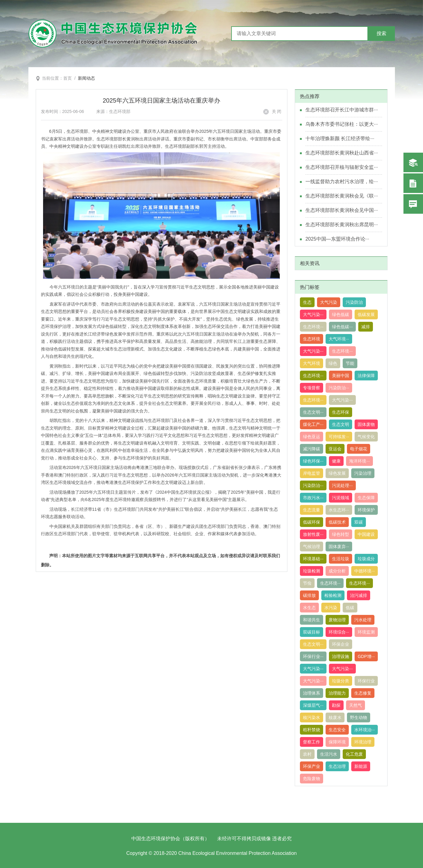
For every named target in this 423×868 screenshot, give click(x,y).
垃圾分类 (341, 681)
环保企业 (341, 644)
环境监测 (366, 632)
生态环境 (312, 339)
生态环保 (341, 412)
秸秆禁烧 (312, 730)
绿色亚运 (312, 437)
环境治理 (363, 742)
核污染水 (312, 717)
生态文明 (341, 424)
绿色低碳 (341, 314)
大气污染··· (313, 314)
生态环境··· (313, 327)
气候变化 (366, 437)
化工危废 (354, 754)
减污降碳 (312, 449)
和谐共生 (312, 620)
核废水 (335, 717)
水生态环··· (339, 510)
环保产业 (312, 766)
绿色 (333, 363)
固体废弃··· (339, 547)
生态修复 (363, 693)
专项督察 (312, 388)
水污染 (331, 608)
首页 (67, 78)
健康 (336, 461)
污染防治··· (339, 388)
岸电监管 (312, 473)
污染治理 (363, 473)
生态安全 (337, 730)
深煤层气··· (313, 705)
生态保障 (366, 498)
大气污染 (329, 302)
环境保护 (366, 510)
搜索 (381, 33)
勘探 (336, 705)
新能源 (361, 766)
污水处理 (363, 620)
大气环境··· (339, 339)
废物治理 (337, 620)
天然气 (356, 705)
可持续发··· (339, 437)
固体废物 (366, 424)
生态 (307, 302)
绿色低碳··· (342, 327)
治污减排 (359, 595)
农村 (307, 754)
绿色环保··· (313, 461)
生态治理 (337, 766)
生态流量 (312, 510)
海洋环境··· (359, 461)
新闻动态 (86, 78)
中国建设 (366, 534)
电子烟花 (359, 449)
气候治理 (312, 547)
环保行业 (366, 681)
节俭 (307, 583)
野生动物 (359, 717)
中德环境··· (365, 571)
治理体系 (312, 693)
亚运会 (335, 449)
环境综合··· (339, 632)
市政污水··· (313, 498)
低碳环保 (312, 522)
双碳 (359, 522)
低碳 (350, 608)
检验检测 (333, 595)
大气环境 (312, 363)
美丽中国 (341, 376)
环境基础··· (313, 559)
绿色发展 (337, 473)
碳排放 (309, 595)
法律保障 (366, 376)
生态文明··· (313, 412)
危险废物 (312, 779)
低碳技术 (337, 522)
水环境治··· (365, 730)
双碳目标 (312, 632)
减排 (366, 327)
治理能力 (337, 693)
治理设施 (341, 656)
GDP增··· (366, 656)
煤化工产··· (313, 424)
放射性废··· (313, 534)
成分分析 (337, 571)
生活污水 (329, 754)
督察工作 (312, 742)
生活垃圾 (341, 559)
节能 (350, 363)
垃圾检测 (312, 571)
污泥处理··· (342, 485)
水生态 (309, 608)
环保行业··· (313, 656)
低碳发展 (366, 314)
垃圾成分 (366, 559)
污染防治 (354, 302)
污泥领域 (341, 498)
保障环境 (337, 742)
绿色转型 (341, 534)
